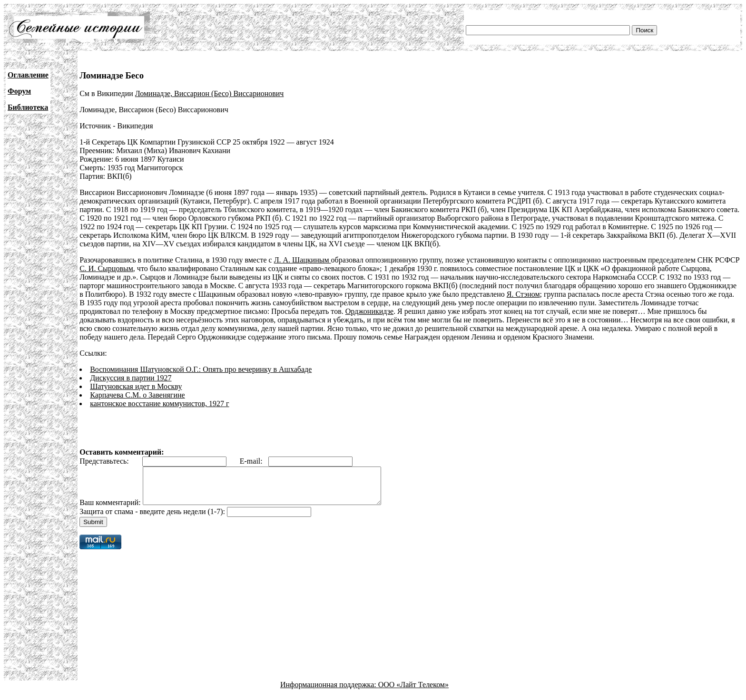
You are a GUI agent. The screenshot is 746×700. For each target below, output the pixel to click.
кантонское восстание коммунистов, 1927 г (160, 403)
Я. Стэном (523, 294)
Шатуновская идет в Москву (136, 386)
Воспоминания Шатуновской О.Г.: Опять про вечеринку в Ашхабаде (201, 369)
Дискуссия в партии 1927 (131, 378)
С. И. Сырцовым (106, 268)
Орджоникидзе (369, 311)
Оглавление (28, 75)
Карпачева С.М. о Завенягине (137, 395)
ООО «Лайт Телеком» (413, 692)
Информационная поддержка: (329, 692)
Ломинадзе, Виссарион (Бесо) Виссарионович (210, 93)
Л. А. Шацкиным (303, 260)
